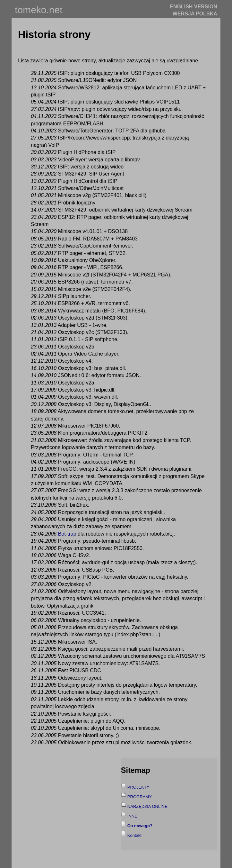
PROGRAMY (140, 797)
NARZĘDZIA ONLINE (147, 806)
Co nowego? (140, 826)
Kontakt (134, 835)
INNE (132, 816)
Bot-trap (67, 534)
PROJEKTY (138, 787)
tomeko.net (39, 10)
